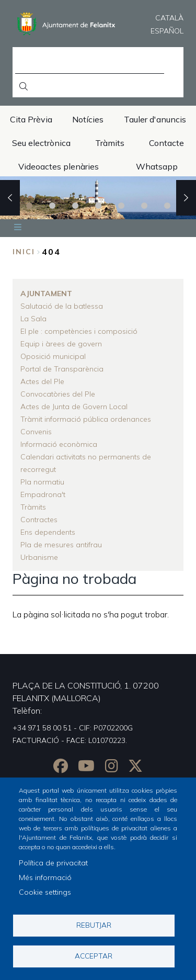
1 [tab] (29, 206)
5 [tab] (121, 206)
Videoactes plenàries (59, 166)
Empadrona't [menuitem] (43, 494)
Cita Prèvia (31, 119)
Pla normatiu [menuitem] (42, 482)
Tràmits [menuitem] (33, 507)
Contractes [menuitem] (39, 520)
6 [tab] (144, 206)
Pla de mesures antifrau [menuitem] (61, 545)
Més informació (45, 877)
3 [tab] (75, 206)
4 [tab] (98, 206)
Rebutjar (94, 925)
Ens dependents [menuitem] (48, 532)
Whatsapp (157, 166)
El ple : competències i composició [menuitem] (79, 331)
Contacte (166, 143)
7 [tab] (167, 206)
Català (169, 18)
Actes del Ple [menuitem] (42, 381)
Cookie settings (45, 892)
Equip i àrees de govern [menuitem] (61, 344)
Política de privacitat (53, 863)
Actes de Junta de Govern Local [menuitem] (74, 407)
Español (167, 31)
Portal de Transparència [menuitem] (62, 369)
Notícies (88, 119)
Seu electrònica (41, 143)
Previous (10, 198)
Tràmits (110, 143)
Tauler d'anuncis (155, 119)
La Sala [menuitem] (33, 319)
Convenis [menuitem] (36, 432)
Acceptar (94, 956)
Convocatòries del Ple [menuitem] (58, 394)
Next (186, 198)
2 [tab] (52, 206)
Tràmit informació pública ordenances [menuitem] (86, 419)
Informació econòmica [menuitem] (59, 444)
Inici (24, 252)
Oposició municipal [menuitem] (53, 356)
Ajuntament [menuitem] (46, 294)
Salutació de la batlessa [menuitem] (62, 306)
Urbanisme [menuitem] (39, 557)
